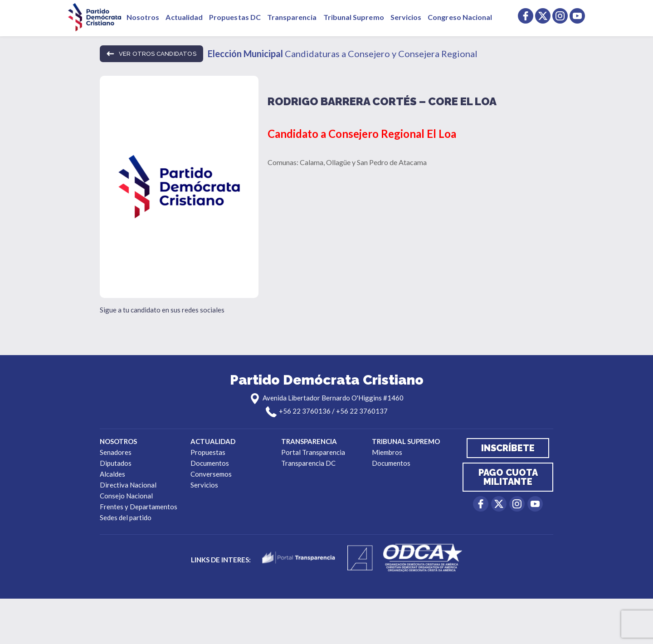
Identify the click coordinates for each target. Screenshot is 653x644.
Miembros (387, 452)
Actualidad (184, 17)
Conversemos (211, 474)
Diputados (116, 463)
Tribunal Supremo (354, 17)
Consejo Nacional (126, 496)
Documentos (210, 463)
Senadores (116, 452)
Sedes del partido (126, 517)
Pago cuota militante (508, 477)
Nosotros (143, 17)
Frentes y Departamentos (139, 507)
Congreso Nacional (460, 17)
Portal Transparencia (313, 452)
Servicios (406, 17)
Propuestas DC (235, 17)
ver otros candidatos (151, 54)
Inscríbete (508, 448)
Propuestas (208, 452)
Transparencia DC (308, 463)
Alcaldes (112, 474)
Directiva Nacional (128, 485)
